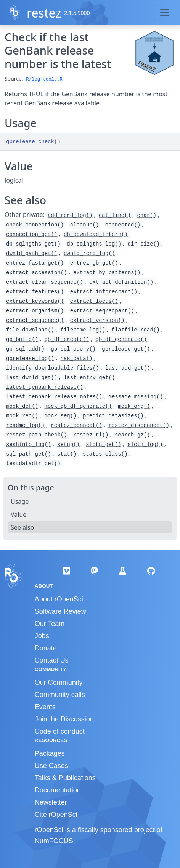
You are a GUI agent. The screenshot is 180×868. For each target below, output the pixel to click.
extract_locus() (94, 301)
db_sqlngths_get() (33, 244)
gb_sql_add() (25, 349)
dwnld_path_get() (32, 254)
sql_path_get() (29, 454)
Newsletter (51, 802)
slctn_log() (145, 445)
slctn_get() (103, 445)
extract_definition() (121, 282)
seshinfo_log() (29, 445)
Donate (46, 648)
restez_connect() (76, 425)
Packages (50, 753)
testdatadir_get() (33, 464)
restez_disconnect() (139, 425)
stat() (67, 454)
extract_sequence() (35, 320)
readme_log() (25, 425)
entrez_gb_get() (94, 263)
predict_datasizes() (113, 416)
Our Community (59, 682)
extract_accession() (37, 273)
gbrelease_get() (126, 349)
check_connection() (35, 225)
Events (45, 707)
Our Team (50, 624)
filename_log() (83, 330)
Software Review (60, 611)
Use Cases (51, 766)
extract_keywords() (35, 301)
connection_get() (32, 234)
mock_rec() (22, 416)
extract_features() (35, 292)
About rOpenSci (59, 599)
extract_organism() (35, 311)
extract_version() (97, 320)
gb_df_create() (67, 339)
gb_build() (22, 339)
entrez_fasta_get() (35, 263)
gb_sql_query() (73, 349)
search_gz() (132, 435)
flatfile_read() (136, 330)
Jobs (42, 636)
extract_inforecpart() (104, 292)
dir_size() (144, 244)
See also (22, 527)
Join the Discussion (64, 719)
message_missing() (136, 397)
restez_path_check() (37, 435)
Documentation (58, 790)
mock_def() (22, 406)
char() (146, 215)
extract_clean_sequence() (45, 282)
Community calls (60, 695)
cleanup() (85, 225)
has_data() (76, 359)
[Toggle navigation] (165, 13)
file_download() (30, 330)
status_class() (105, 454)
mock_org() (134, 406)
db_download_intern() (96, 234)
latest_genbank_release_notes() (54, 397)
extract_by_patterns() (107, 273)
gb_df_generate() (121, 339)
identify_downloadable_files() (53, 368)
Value (18, 514)
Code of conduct (60, 731)
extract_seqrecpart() (102, 311)
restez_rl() (91, 435)
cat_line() (115, 215)
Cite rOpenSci (56, 815)
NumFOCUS (54, 841)
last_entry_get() (89, 378)
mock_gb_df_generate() (78, 406)
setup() (68, 445)
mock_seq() (60, 416)
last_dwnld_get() (32, 378)
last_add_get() (128, 368)
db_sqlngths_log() (94, 244)
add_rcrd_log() (70, 215)
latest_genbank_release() (45, 387)
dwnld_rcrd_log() (89, 254)
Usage (20, 501)
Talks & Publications (65, 778)
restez (44, 13)
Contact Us (52, 660)
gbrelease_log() (30, 359)
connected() (123, 225)
